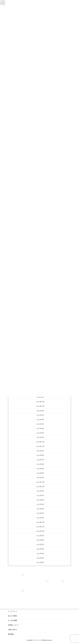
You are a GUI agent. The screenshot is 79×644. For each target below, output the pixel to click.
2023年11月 (40, 482)
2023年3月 (40, 513)
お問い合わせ (12, 630)
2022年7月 (40, 544)
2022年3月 (40, 562)
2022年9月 (40, 536)
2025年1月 (40, 437)
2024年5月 (40, 469)
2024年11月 (40, 446)
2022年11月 (40, 527)
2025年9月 (40, 411)
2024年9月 (40, 451)
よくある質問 (12, 620)
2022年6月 (40, 549)
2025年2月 (40, 433)
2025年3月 (40, 428)
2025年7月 (40, 415)
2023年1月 (40, 518)
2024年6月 (40, 464)
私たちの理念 (12, 616)
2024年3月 (40, 473)
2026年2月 (40, 397)
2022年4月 (40, 558)
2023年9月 (40, 491)
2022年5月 (40, 553)
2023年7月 (40, 495)
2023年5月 (40, 504)
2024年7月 (40, 460)
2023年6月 (40, 500)
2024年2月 (40, 478)
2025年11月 (40, 406)
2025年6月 (40, 419)
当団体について (13, 625)
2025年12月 (40, 402)
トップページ (12, 611)
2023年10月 (40, 486)
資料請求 (11, 634)
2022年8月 (40, 540)
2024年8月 (40, 455)
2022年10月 (40, 531)
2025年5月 (40, 424)
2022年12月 (40, 522)
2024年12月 (40, 442)
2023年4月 (40, 509)
